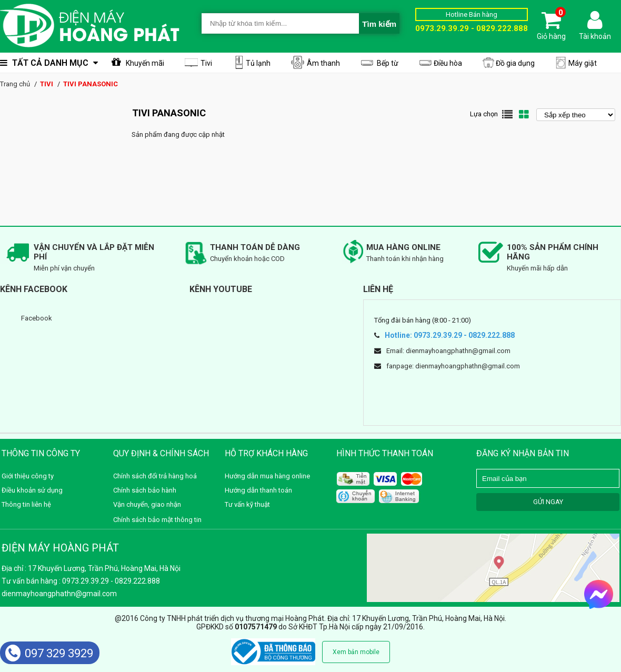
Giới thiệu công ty (28, 476)
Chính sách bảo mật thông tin (157, 520)
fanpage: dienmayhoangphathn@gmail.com (453, 366)
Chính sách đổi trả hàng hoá (155, 476)
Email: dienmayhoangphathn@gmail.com (448, 351)
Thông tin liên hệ (26, 504)
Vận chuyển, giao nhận (147, 504)
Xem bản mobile (356, 652)
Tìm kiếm (379, 24)
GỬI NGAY (548, 502)
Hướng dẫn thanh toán (258, 490)
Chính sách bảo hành (145, 490)
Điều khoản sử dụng (32, 490)
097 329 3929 (49, 653)
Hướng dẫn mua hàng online (267, 476)
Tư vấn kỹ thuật (247, 504)
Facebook (37, 318)
